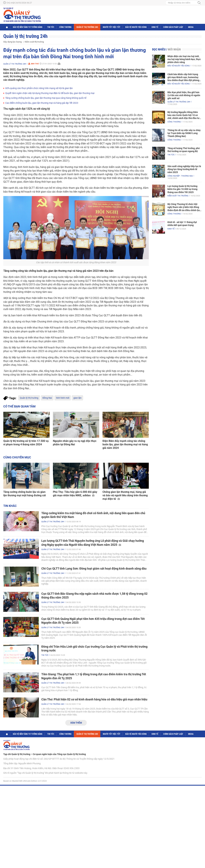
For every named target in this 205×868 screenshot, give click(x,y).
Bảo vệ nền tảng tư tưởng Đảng (28, 27)
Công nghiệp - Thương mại (180, 176)
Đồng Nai (47, 398)
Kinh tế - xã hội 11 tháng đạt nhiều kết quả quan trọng (182, 224)
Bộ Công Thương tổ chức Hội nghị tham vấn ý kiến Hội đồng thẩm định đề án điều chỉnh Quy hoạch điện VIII (184, 207)
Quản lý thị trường (29, 398)
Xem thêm (76, 723)
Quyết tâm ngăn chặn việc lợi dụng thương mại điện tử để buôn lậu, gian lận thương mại (50, 93)
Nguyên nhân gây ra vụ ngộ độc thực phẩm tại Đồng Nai (75, 443)
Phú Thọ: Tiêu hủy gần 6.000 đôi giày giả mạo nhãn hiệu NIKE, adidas (75, 494)
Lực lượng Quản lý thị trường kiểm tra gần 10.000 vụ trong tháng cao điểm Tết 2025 (182, 189)
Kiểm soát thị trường (34, 42)
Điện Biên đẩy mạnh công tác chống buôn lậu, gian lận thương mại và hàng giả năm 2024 (125, 444)
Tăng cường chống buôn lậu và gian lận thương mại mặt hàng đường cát (25, 494)
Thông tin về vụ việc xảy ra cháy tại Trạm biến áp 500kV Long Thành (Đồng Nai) (184, 133)
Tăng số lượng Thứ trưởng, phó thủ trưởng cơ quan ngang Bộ (184, 150)
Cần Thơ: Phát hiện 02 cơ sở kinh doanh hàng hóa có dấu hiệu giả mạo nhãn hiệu (94, 699)
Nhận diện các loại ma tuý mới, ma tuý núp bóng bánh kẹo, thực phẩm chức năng (184, 59)
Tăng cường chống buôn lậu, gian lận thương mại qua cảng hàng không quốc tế (46, 98)
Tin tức (51, 27)
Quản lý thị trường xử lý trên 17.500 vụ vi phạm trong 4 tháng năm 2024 (26, 443)
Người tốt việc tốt (112, 27)
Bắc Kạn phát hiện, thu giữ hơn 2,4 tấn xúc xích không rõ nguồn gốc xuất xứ (184, 95)
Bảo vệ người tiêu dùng (136, 27)
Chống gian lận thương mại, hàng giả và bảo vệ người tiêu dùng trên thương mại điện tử (125, 495)
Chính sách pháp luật (173, 27)
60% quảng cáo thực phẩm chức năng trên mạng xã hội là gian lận (39, 88)
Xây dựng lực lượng (12, 42)
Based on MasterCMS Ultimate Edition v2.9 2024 (25, 781)
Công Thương (65, 27)
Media (191, 27)
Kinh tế (155, 27)
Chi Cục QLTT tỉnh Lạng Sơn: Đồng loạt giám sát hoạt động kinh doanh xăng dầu (94, 568)
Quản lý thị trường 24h (87, 27)
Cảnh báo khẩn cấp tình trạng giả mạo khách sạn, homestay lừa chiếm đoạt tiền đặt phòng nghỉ (183, 77)
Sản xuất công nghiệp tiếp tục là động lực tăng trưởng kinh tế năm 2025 (184, 169)
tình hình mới (63, 398)
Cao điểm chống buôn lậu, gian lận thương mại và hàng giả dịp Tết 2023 (42, 103)
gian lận (77, 398)
